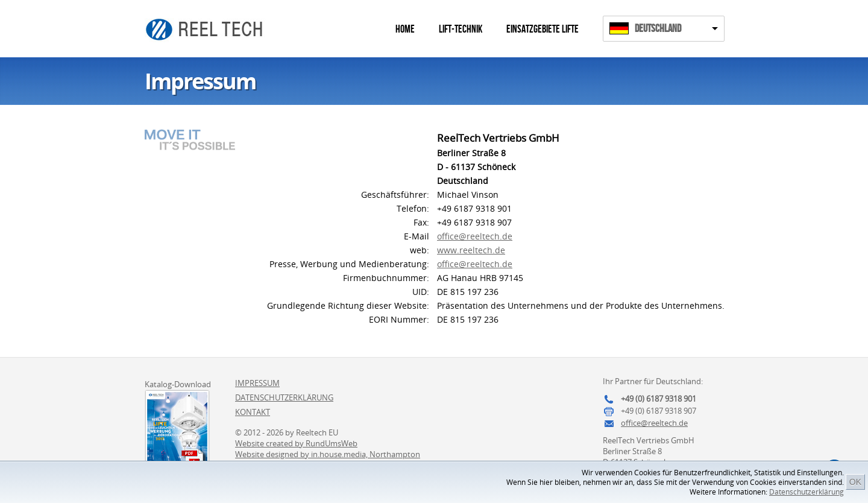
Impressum (257, 383)
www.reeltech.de (471, 250)
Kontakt (253, 412)
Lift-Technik (461, 29)
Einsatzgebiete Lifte (542, 29)
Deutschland (658, 29)
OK (855, 482)
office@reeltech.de (475, 236)
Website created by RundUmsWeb (296, 443)
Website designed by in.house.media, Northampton (328, 454)
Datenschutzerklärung (807, 492)
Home (405, 29)
